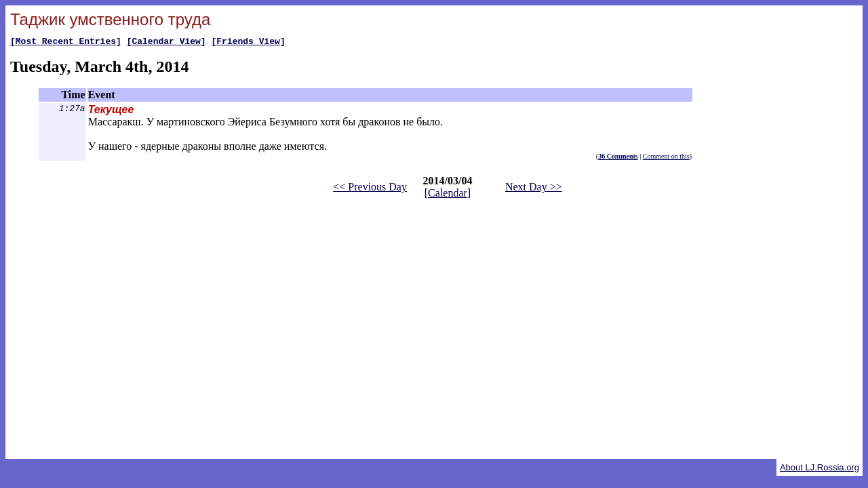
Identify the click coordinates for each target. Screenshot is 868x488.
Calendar (448, 195)
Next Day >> (534, 189)
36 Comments (618, 158)
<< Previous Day (370, 189)
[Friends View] (248, 43)
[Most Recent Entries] (66, 43)
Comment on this (666, 158)
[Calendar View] (166, 43)
